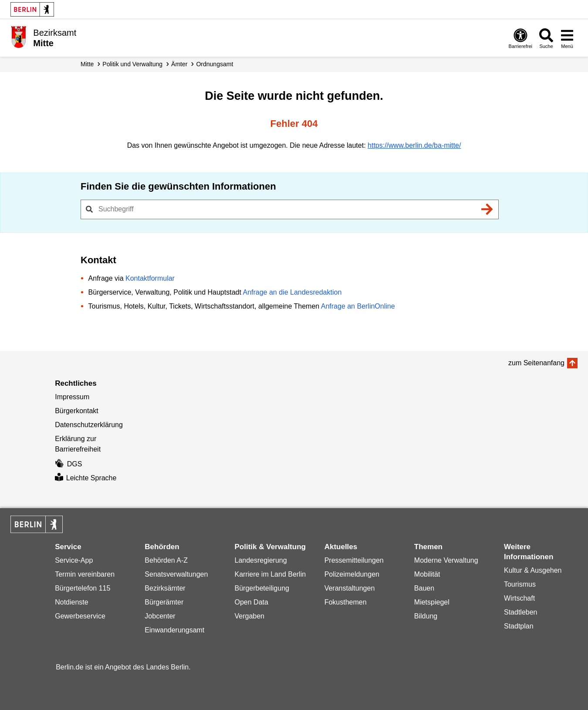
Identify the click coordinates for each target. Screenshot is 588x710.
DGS (68, 464)
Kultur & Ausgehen (533, 570)
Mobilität (427, 574)
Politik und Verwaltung (132, 64)
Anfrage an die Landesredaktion (292, 292)
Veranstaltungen (350, 588)
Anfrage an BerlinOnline (358, 306)
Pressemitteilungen (354, 560)
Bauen (424, 588)
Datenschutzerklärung (89, 425)
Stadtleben (521, 612)
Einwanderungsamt (174, 630)
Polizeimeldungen (352, 574)
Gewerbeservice (80, 616)
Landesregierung (261, 560)
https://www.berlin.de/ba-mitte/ (414, 145)
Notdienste (72, 602)
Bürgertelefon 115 (83, 588)
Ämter (179, 64)
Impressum (72, 397)
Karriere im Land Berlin (270, 574)
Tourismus (520, 584)
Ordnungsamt (215, 64)
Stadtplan (519, 626)
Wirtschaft (519, 598)
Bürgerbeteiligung (262, 588)
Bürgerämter (164, 602)
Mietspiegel (432, 602)
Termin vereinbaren (85, 574)
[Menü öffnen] (567, 38)
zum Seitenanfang (536, 363)
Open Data (252, 602)
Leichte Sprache (86, 478)
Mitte (87, 64)
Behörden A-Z (166, 560)
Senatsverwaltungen (176, 574)
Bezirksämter (165, 588)
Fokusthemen (346, 602)
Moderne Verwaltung (446, 560)
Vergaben (250, 616)
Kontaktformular (150, 278)
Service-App (74, 560)
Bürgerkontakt (77, 411)
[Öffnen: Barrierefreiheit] (520, 38)
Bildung (426, 616)
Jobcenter (160, 616)
